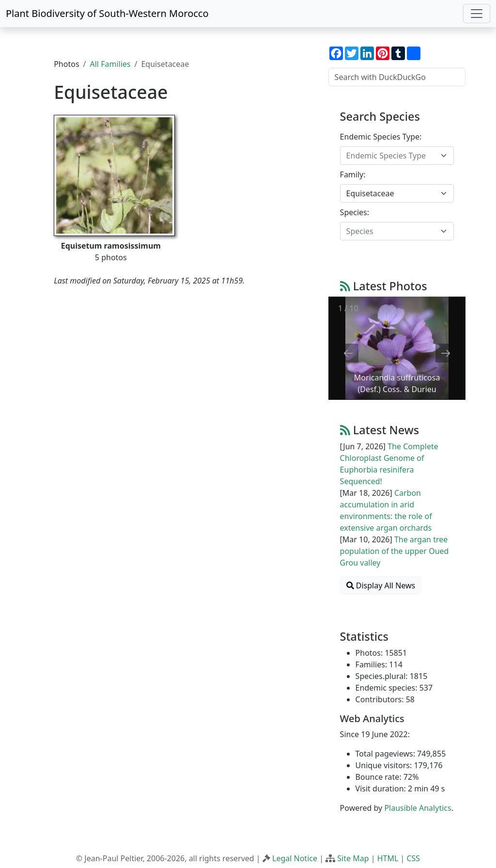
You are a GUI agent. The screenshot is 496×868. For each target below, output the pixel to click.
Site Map (353, 858)
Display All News (381, 585)
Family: (353, 174)
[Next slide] (446, 353)
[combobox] (397, 156)
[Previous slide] (348, 353)
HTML (388, 858)
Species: (355, 212)
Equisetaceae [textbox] (370, 193)
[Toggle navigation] (477, 14)
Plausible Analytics (418, 808)
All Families (110, 64)
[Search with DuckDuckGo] (397, 77)
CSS (413, 858)
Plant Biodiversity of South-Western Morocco (107, 13)
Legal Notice (295, 858)
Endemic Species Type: (381, 137)
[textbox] (391, 156)
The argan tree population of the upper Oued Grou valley (395, 551)
